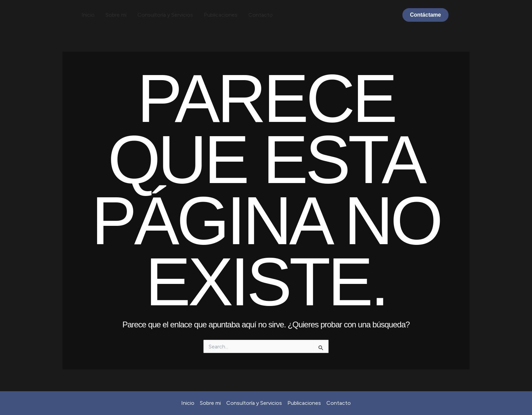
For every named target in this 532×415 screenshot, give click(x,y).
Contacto (261, 15)
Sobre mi (116, 15)
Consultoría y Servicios (165, 15)
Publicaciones (221, 15)
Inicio (88, 15)
